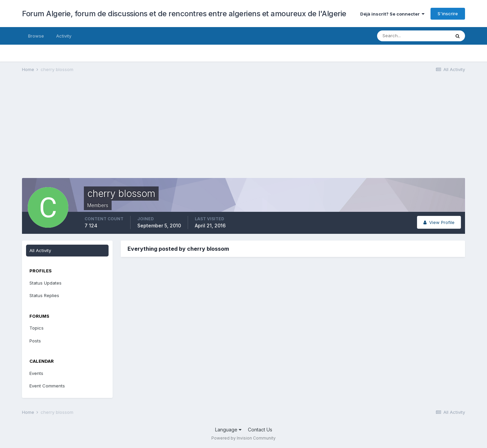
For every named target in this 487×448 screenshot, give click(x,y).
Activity (64, 36)
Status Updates (45, 283)
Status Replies (44, 295)
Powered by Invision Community (243, 438)
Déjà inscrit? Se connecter (392, 14)
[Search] (414, 36)
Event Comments (47, 386)
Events (36, 373)
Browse (36, 36)
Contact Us (260, 430)
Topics (37, 328)
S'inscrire (448, 14)
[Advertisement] (145, 131)
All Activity (40, 250)
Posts (35, 341)
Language (228, 430)
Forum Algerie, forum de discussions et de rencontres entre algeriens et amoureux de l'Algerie (184, 14)
